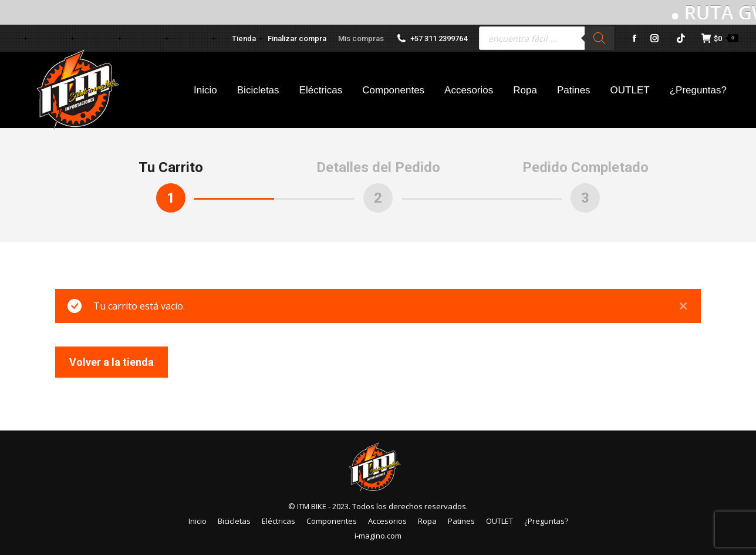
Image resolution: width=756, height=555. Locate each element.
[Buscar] (599, 38)
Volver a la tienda (112, 362)
